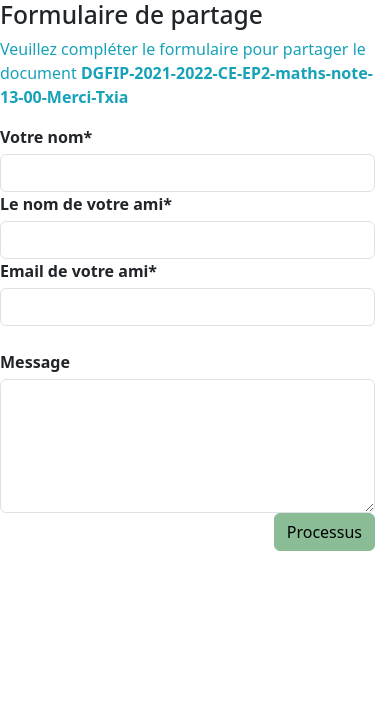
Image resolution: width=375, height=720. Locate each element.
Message (35, 362)
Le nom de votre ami (86, 204)
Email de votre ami (78, 271)
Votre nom (46, 137)
